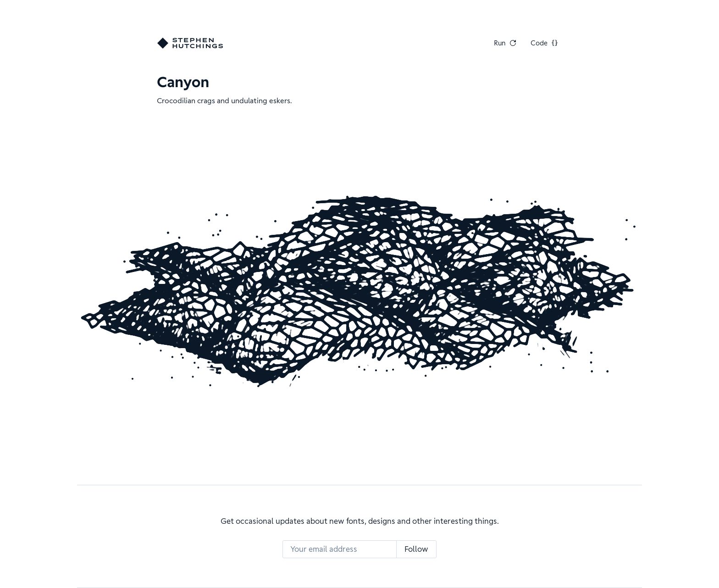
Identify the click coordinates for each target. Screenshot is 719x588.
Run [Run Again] (505, 43)
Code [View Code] (544, 43)
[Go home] (190, 43)
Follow (416, 549)
